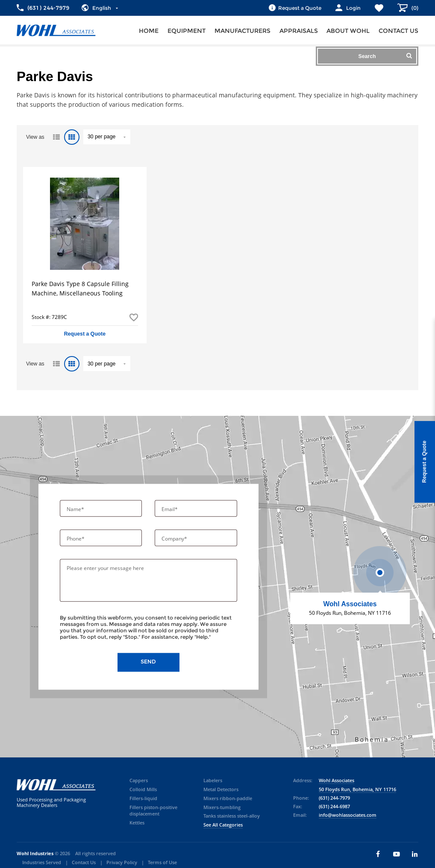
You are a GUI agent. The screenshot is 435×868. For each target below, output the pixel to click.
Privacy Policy (122, 862)
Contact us (398, 31)
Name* (76, 510)
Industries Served (42, 862)
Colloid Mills (143, 789)
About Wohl (348, 31)
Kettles (137, 823)
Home (149, 31)
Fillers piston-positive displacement (153, 811)
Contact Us (84, 862)
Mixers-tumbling (222, 807)
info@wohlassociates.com (348, 815)
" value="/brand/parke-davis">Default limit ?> (107, 137)
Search (385, 56)
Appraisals (299, 31)
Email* (170, 510)
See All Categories (223, 825)
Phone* (76, 539)
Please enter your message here (105, 568)
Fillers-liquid (143, 798)
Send (148, 662)
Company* (175, 539)
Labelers (213, 780)
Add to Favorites (134, 317)
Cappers (139, 780)
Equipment (187, 31)
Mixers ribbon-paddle (228, 798)
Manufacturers (242, 31)
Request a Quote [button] (85, 334)
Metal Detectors (221, 789)
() (414, 8)
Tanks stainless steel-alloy (232, 816)
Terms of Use (162, 862)
